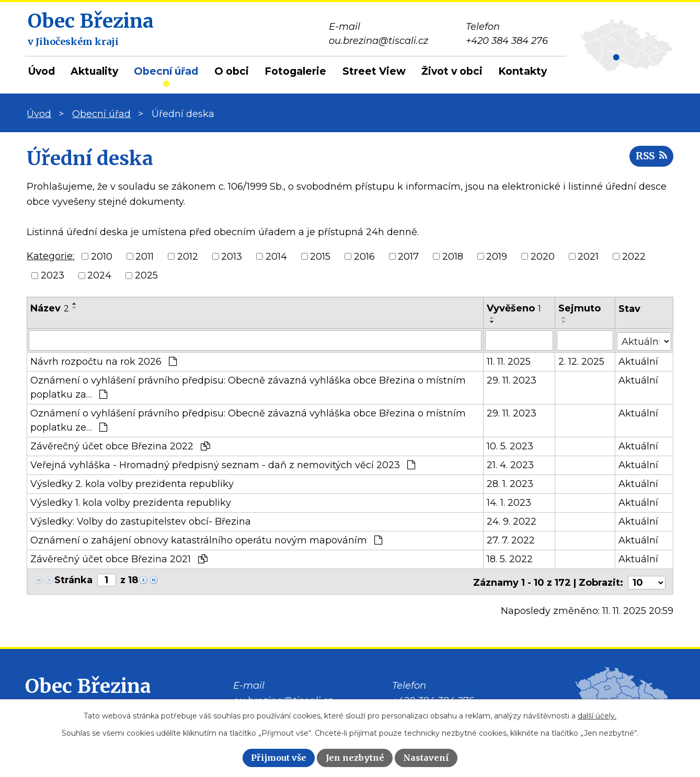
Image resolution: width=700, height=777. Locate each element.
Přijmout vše (279, 758)
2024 (99, 275)
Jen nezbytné (355, 758)
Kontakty (523, 71)
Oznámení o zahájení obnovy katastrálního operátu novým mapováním (206, 540)
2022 (634, 256)
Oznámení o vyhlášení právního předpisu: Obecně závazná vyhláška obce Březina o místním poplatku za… (248, 387)
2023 (53, 275)
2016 (364, 256)
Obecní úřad (166, 71)
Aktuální (638, 361)
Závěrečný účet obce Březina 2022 (120, 446)
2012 (188, 256)
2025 (146, 275)
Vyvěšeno (514, 308)
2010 (102, 256)
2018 (453, 256)
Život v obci (452, 71)
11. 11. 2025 (509, 361)
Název (50, 308)
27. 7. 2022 (511, 540)
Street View (374, 71)
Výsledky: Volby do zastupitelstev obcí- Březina (141, 521)
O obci (232, 71)
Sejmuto (580, 308)
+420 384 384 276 (433, 698)
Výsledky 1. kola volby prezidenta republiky (131, 502)
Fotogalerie (295, 71)
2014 (276, 256)
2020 (543, 256)
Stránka (73, 579)
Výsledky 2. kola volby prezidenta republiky (132, 483)
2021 (588, 256)
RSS (650, 158)
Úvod (42, 71)
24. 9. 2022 (512, 521)
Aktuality (94, 71)
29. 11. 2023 (512, 380)
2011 (145, 256)
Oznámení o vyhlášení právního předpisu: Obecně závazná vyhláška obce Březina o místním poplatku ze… (248, 420)
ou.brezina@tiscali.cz (283, 698)
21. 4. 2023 (510, 465)
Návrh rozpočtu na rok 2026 (104, 361)
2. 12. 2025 (582, 361)
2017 (408, 256)
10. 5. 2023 (510, 446)
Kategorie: (50, 256)
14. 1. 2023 (509, 502)
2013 (232, 256)
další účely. (597, 716)
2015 (320, 256)
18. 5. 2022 (510, 559)
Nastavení (426, 758)
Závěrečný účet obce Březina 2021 (119, 559)
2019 (497, 256)
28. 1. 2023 (510, 483)
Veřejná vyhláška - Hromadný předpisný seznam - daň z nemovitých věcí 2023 (223, 465)
